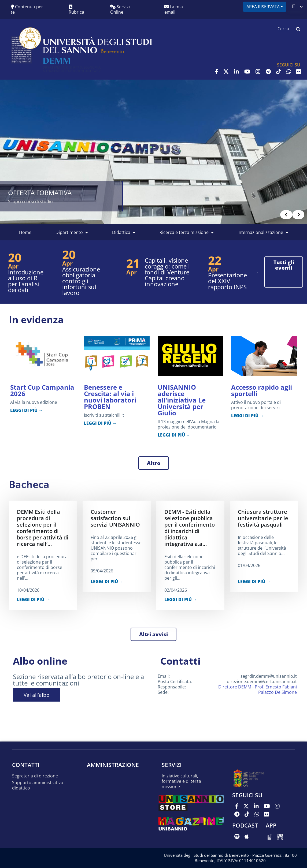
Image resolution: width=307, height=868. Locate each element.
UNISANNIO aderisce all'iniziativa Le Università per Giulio (182, 400)
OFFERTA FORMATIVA (40, 193)
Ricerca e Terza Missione (184, 232)
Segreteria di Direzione (35, 776)
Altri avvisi (153, 634)
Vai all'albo (36, 695)
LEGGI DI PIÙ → (27, 410)
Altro (154, 463)
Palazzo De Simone (278, 692)
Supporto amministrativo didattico (38, 785)
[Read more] (153, 152)
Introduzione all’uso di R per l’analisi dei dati (26, 281)
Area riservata (263, 7)
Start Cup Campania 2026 (42, 390)
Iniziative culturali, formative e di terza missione (181, 781)
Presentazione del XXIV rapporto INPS (228, 281)
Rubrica (76, 10)
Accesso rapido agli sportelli (262, 390)
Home (25, 232)
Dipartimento (69, 232)
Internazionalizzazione (260, 232)
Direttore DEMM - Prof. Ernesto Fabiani (258, 687)
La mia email (174, 9)
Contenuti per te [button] (27, 9)
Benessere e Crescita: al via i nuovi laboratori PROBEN (110, 397)
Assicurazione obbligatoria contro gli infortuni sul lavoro (81, 281)
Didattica (121, 232)
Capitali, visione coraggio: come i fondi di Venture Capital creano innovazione (167, 272)
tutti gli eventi (284, 265)
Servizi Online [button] (120, 9)
